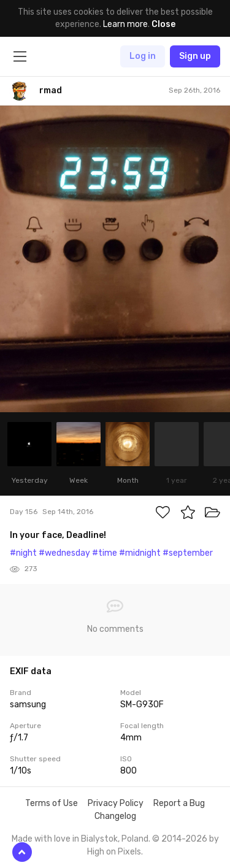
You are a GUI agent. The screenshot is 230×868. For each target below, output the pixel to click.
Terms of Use (52, 803)
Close (163, 24)
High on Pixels (114, 852)
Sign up (195, 56)
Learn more (125, 24)
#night (23, 553)
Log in (143, 56)
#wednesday (64, 553)
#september (188, 553)
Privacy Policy (116, 803)
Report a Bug (179, 803)
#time (105, 553)
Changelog (115, 816)
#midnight (140, 553)
